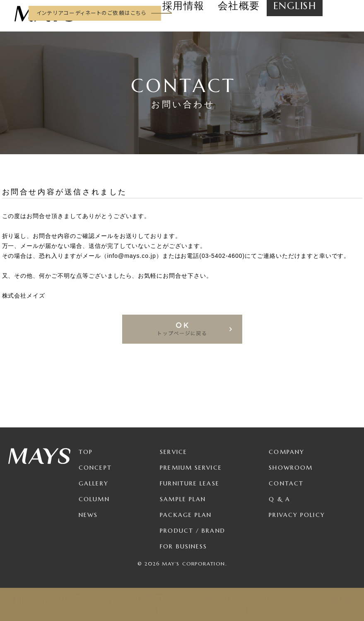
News (88, 515)
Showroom (291, 468)
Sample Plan (183, 499)
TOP (86, 452)
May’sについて (49, 604)
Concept (95, 468)
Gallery (94, 483)
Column (94, 499)
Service (174, 452)
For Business (183, 546)
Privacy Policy (297, 515)
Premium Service (191, 468)
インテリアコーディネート (146, 604)
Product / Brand (193, 531)
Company (287, 452)
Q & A (280, 499)
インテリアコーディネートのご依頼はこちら (91, 13)
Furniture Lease (190, 483)
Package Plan (186, 515)
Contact (286, 483)
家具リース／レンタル (243, 604)
